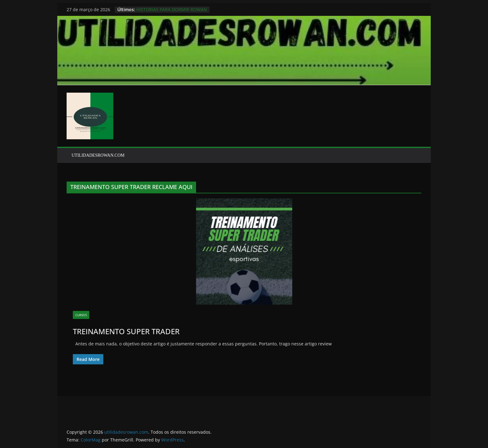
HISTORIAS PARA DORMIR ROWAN (172, 9)
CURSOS (81, 315)
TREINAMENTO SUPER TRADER (126, 331)
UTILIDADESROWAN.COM (98, 155)
